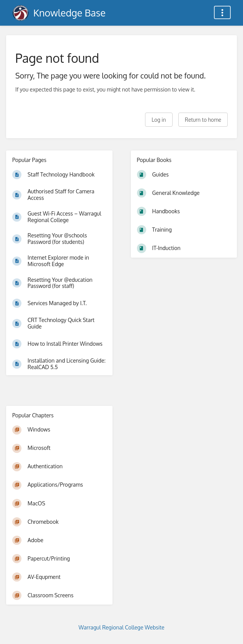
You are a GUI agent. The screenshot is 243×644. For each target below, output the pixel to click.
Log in (159, 120)
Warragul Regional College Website (121, 627)
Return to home (203, 120)
